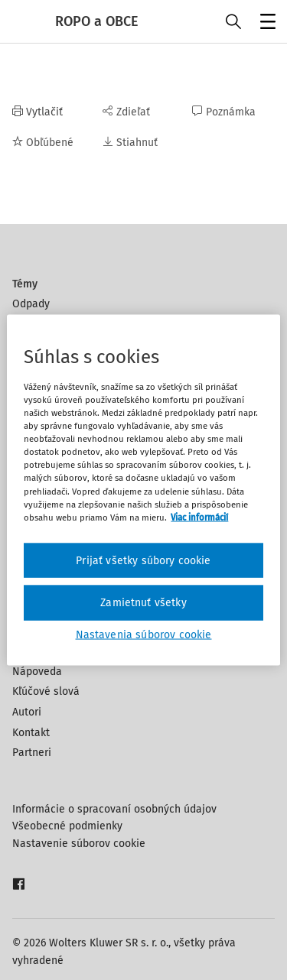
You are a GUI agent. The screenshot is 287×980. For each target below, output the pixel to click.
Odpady (31, 304)
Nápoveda (37, 672)
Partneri (32, 753)
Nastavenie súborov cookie (79, 844)
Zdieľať (126, 112)
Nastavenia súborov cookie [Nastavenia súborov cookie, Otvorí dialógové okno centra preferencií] (144, 634)
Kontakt (31, 733)
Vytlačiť (38, 112)
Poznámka (224, 112)
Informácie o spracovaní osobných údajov (114, 809)
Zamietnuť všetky (143, 603)
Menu (265, 23)
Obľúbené (43, 143)
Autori (27, 712)
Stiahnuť (130, 143)
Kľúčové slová (46, 691)
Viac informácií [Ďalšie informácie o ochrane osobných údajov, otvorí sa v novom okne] (199, 517)
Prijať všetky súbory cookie (143, 560)
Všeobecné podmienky (67, 826)
